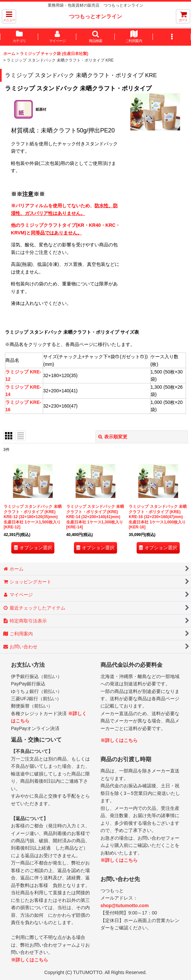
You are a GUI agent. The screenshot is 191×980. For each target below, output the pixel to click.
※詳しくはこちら (30, 960)
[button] (9, 16)
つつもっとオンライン (95, 16)
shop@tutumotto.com (125, 906)
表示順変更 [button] (113, 437)
